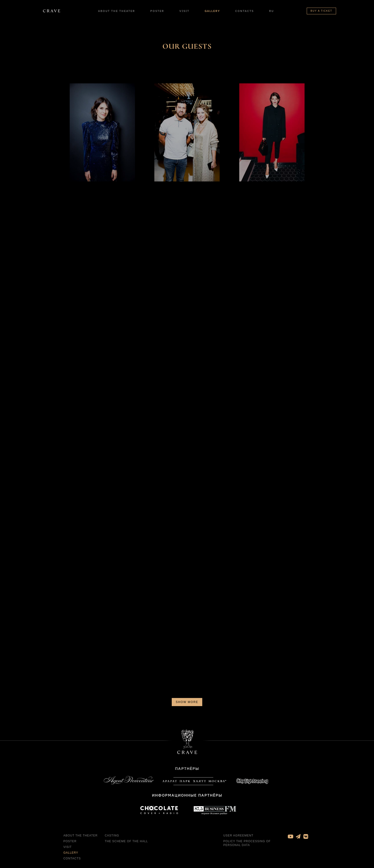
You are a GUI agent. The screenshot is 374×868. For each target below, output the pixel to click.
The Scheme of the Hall (126, 841)
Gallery (212, 11)
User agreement (238, 836)
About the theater (117, 11)
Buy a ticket (321, 11)
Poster (157, 11)
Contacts (244, 11)
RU (271, 11)
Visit (184, 11)
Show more (187, 702)
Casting (112, 836)
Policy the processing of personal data (247, 843)
